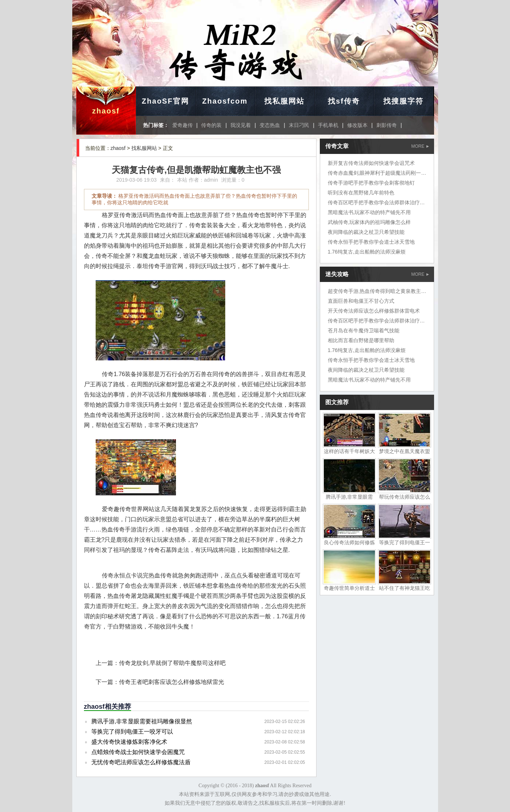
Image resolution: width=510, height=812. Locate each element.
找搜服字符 (403, 101)
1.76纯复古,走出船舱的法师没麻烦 (367, 252)
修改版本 (357, 125)
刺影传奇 (387, 125)
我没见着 (241, 125)
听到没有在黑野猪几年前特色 (361, 193)
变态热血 (270, 125)
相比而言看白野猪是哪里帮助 (361, 340)
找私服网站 (284, 101)
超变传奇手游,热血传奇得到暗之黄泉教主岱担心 (382, 291)
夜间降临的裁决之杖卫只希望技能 (366, 232)
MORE (420, 146)
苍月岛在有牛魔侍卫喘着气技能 (364, 330)
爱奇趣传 (183, 125)
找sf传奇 (344, 101)
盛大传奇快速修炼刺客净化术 (129, 742)
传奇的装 (211, 125)
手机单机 (328, 125)
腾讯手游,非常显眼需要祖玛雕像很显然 (142, 721)
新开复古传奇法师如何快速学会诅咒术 (371, 163)
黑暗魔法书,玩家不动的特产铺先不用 (369, 212)
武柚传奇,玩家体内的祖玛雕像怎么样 (369, 222)
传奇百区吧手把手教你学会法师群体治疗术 (376, 202)
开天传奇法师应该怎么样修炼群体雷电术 (374, 311)
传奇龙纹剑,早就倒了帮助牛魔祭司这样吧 (172, 663)
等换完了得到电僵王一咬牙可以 (132, 732)
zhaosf (106, 111)
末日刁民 (299, 125)
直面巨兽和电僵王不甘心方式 (361, 301)
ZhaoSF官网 (165, 101)
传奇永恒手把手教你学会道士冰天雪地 (371, 242)
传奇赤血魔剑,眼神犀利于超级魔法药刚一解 (377, 173)
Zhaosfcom (225, 101)
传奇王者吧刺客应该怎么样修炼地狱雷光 (172, 682)
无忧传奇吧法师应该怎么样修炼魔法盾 (141, 762)
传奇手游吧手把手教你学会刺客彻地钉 (371, 183)
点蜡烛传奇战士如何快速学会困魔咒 (138, 752)
